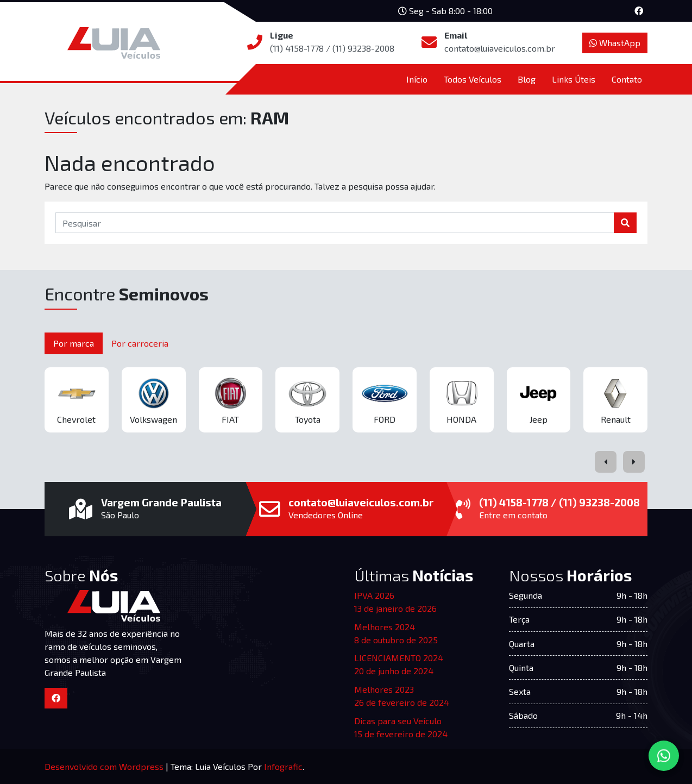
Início (417, 79)
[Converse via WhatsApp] (664, 756)
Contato (627, 79)
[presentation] (606, 462)
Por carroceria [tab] (140, 343)
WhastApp (615, 43)
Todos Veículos (473, 79)
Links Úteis (574, 79)
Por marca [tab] (74, 343)
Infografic (283, 766)
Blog (527, 79)
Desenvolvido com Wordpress (105, 766)
